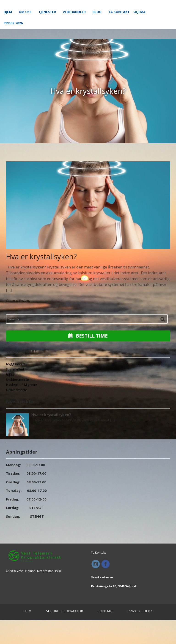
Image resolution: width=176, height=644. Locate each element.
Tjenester (47, 12)
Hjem (8, 12)
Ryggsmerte (16, 364)
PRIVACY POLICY (140, 611)
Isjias (10, 374)
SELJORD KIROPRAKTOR (65, 611)
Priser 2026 (13, 23)
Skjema (139, 12)
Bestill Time (88, 336)
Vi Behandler (74, 12)
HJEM (27, 611)
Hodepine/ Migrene (21, 384)
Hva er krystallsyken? (41, 256)
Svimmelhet (15, 369)
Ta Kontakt (119, 12)
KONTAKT (105, 611)
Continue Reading (18, 300)
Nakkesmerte (17, 390)
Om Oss (25, 12)
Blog (97, 12)
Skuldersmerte (18, 379)
